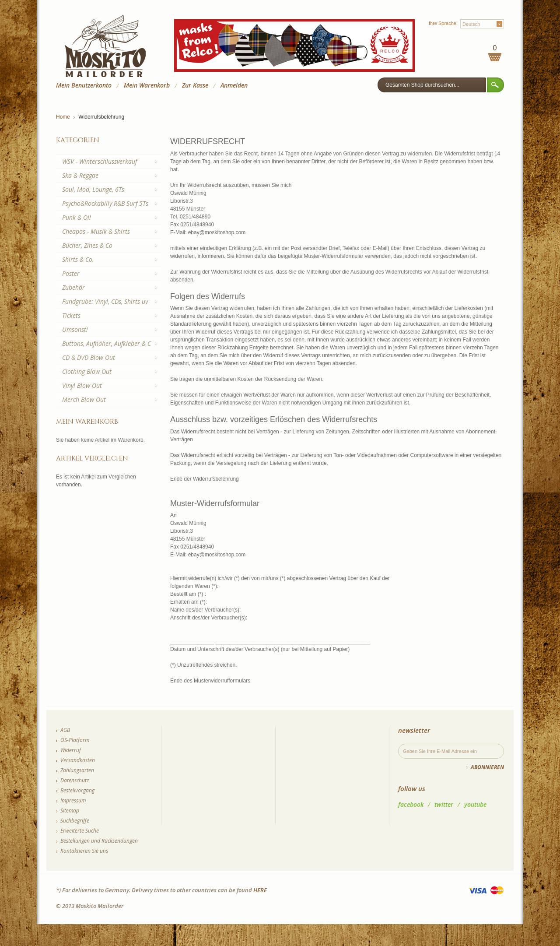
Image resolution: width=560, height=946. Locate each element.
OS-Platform (75, 740)
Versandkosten (78, 760)
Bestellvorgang (77, 790)
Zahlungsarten (77, 770)
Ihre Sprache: (443, 23)
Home (63, 117)
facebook (411, 804)
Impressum (73, 800)
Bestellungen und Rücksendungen (99, 841)
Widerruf (71, 750)
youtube (475, 804)
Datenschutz (75, 780)
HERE (260, 890)
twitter (444, 804)
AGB (65, 730)
